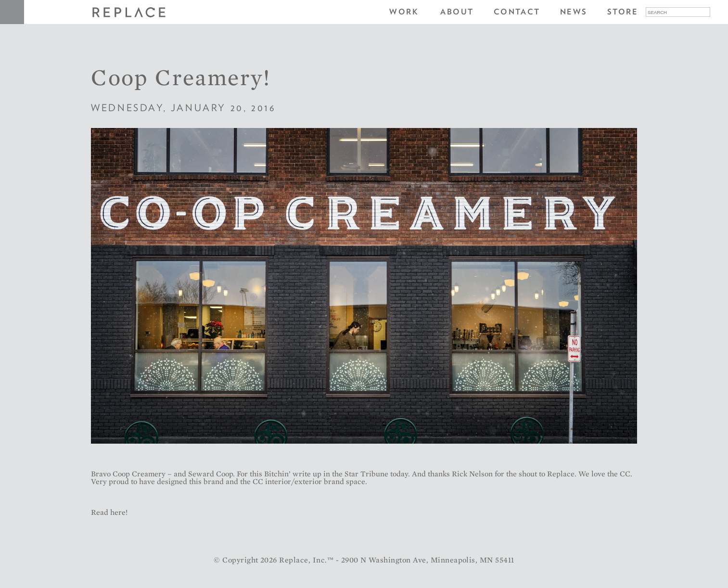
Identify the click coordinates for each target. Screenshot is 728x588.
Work (404, 12)
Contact (517, 12)
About (457, 12)
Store (623, 12)
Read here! (109, 512)
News (574, 12)
